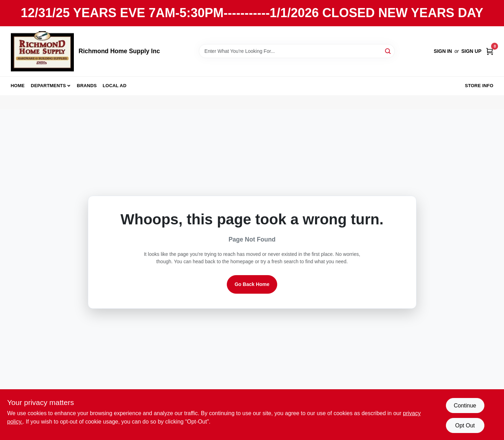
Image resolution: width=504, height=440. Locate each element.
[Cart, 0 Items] (490, 51)
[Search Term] (297, 51)
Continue (465, 406)
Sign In (443, 51)
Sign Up (471, 51)
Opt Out (465, 425)
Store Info (479, 86)
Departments (48, 86)
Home (18, 86)
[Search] (388, 51)
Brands (87, 86)
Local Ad (114, 86)
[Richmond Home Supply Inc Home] (42, 51)
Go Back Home (252, 284)
